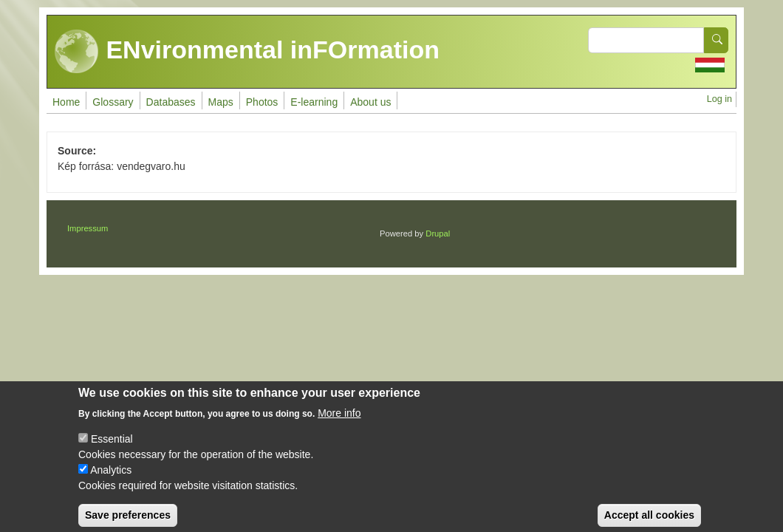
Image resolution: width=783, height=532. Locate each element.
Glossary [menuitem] (113, 102)
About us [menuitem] (370, 102)
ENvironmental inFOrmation (247, 52)
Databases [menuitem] (171, 102)
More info (339, 421)
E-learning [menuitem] (314, 102)
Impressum (88, 228)
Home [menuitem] (66, 102)
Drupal (438, 233)
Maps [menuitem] (221, 102)
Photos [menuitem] (262, 102)
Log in (719, 99)
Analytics (111, 478)
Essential (112, 447)
